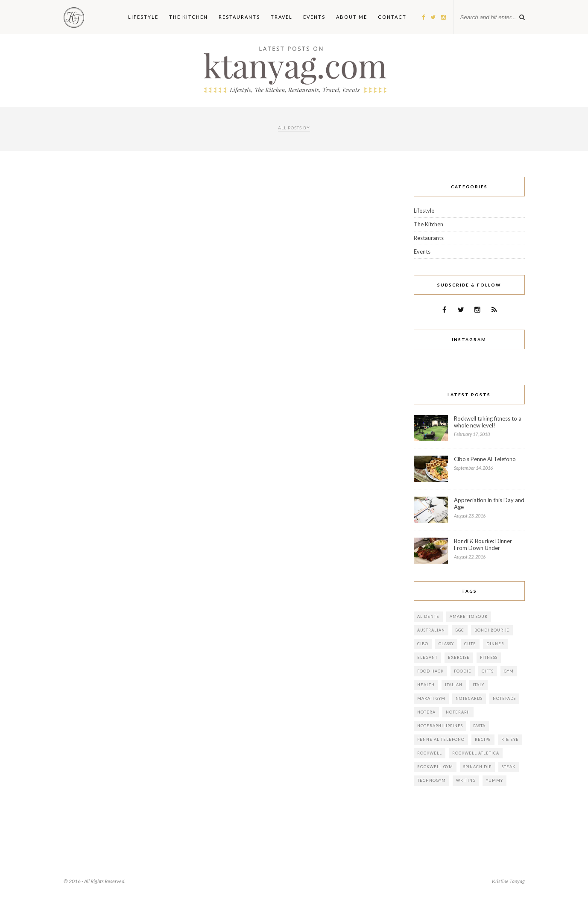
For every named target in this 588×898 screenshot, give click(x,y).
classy (446, 644)
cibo (423, 644)
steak (509, 767)
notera (426, 712)
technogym (431, 780)
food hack (430, 671)
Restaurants (429, 238)
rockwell (430, 753)
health (426, 685)
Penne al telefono (441, 739)
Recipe (483, 739)
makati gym (431, 698)
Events (422, 252)
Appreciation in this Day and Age (489, 503)
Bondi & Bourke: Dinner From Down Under (483, 544)
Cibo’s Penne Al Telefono (485, 459)
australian (431, 630)
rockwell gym (435, 767)
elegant (427, 657)
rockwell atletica (476, 753)
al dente (428, 616)
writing (466, 780)
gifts (488, 671)
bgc (460, 630)
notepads (504, 698)
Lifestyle (424, 211)
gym (509, 671)
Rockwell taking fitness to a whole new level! (488, 422)
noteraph (458, 712)
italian (454, 685)
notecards (469, 698)
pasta (479, 726)
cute (470, 644)
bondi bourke (492, 630)
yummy (494, 780)
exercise (459, 657)
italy (478, 685)
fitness (489, 657)
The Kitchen (429, 224)
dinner (495, 644)
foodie (463, 671)
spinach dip (477, 767)
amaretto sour (469, 616)
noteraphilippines (440, 726)
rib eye (510, 739)
